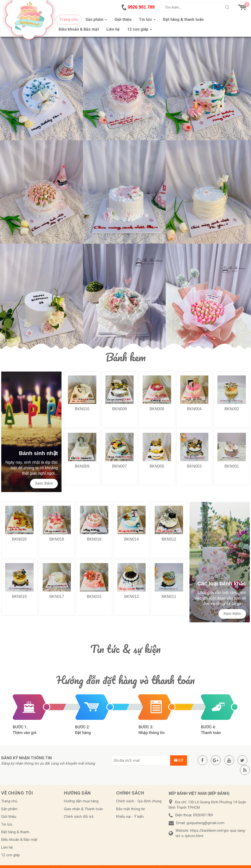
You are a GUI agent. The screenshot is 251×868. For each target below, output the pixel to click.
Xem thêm (44, 483)
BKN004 (194, 409)
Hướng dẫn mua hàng (81, 801)
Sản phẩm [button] (96, 21)
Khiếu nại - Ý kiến (130, 817)
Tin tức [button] (147, 21)
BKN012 (169, 539)
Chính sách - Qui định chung (139, 801)
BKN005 (157, 466)
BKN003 (194, 466)
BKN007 (120, 466)
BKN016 (94, 539)
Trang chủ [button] (69, 19)
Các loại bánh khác (222, 584)
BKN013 (132, 597)
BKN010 (82, 409)
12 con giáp (11, 855)
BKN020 (19, 539)
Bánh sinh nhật (38, 453)
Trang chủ (9, 801)
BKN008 (120, 409)
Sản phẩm (9, 809)
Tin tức (7, 824)
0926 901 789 (141, 7)
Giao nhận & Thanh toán (83, 809)
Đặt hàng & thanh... (16, 832)
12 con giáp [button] (139, 31)
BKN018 (57, 539)
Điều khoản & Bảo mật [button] (79, 29)
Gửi (179, 760)
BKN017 (57, 597)
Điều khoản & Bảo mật (19, 840)
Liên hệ (7, 847)
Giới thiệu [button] (123, 19)
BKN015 (94, 597)
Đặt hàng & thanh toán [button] (183, 19)
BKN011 (169, 597)
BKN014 (132, 539)
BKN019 (19, 597)
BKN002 (232, 409)
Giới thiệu (9, 817)
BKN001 (232, 466)
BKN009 (82, 466)
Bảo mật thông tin (131, 809)
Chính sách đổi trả (79, 817)
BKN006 (157, 409)
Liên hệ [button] (113, 29)
